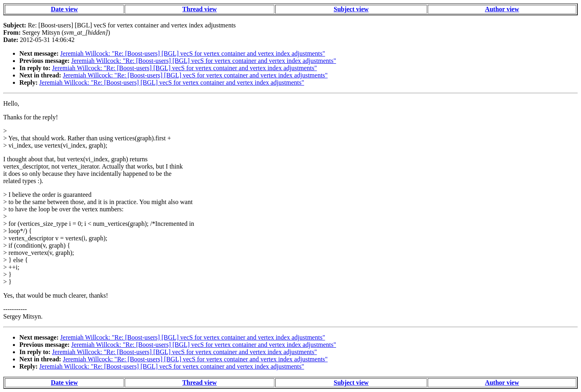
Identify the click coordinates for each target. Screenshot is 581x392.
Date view (64, 9)
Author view (502, 9)
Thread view (200, 9)
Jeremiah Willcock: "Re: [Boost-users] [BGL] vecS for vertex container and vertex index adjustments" (192, 53)
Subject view (351, 9)
